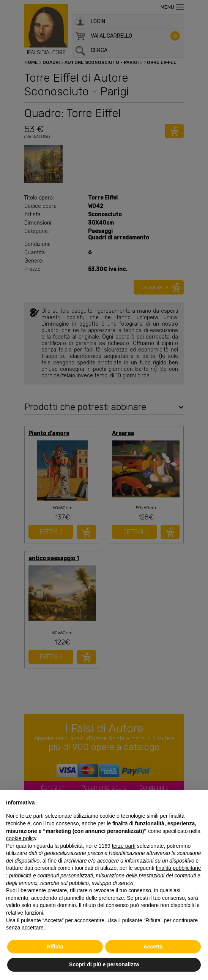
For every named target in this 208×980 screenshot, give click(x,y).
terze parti (124, 846)
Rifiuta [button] (55, 947)
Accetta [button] (153, 947)
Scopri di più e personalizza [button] (104, 964)
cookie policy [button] (21, 838)
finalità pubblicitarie (179, 868)
